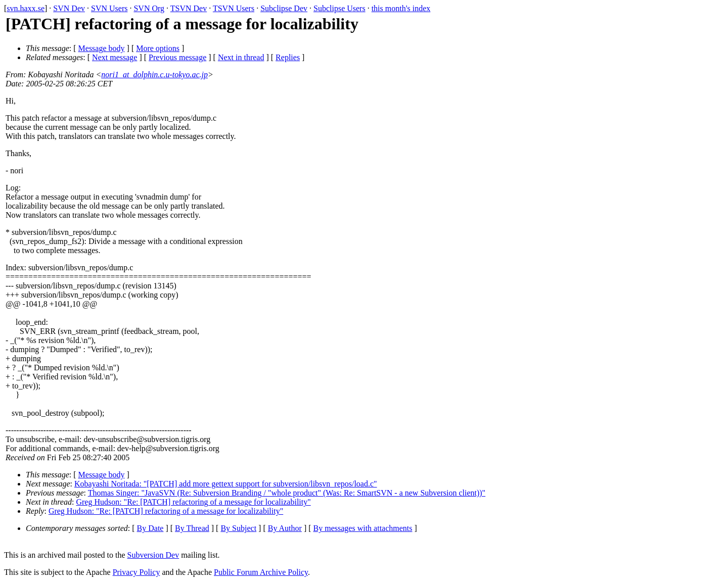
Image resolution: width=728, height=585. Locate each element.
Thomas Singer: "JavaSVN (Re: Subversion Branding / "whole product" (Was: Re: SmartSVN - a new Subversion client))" (287, 493)
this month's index (401, 8)
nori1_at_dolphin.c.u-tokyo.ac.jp (154, 75)
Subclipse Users (339, 8)
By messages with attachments (363, 528)
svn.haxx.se (26, 8)
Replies (288, 57)
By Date (150, 528)
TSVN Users (234, 8)
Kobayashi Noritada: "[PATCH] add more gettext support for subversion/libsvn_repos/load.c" (226, 484)
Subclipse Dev (284, 8)
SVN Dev (69, 8)
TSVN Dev (189, 8)
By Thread (192, 528)
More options (158, 48)
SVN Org (149, 8)
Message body (102, 48)
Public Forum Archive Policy (261, 572)
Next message (115, 57)
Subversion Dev (153, 555)
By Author (285, 528)
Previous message (177, 57)
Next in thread (241, 57)
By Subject (238, 528)
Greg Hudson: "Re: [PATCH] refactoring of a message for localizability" (193, 502)
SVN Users (109, 8)
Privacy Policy (136, 572)
